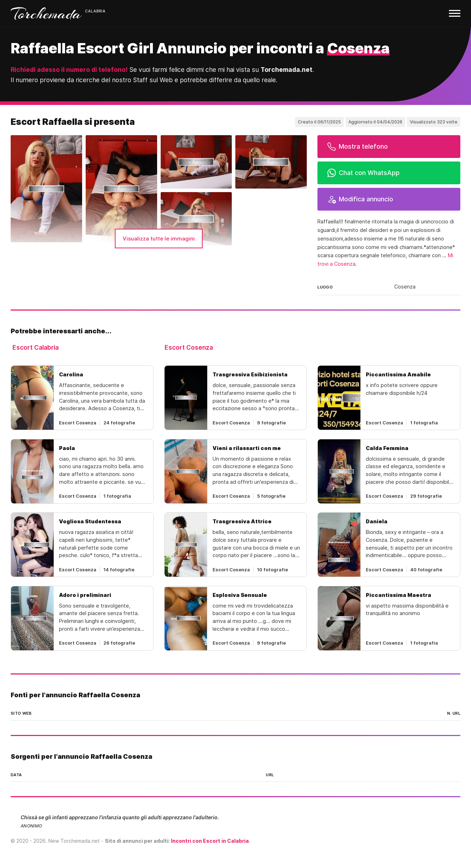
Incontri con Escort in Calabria (210, 841)
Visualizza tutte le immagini (159, 239)
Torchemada (46, 14)
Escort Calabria (36, 347)
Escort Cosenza (189, 347)
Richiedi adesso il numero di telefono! (69, 70)
